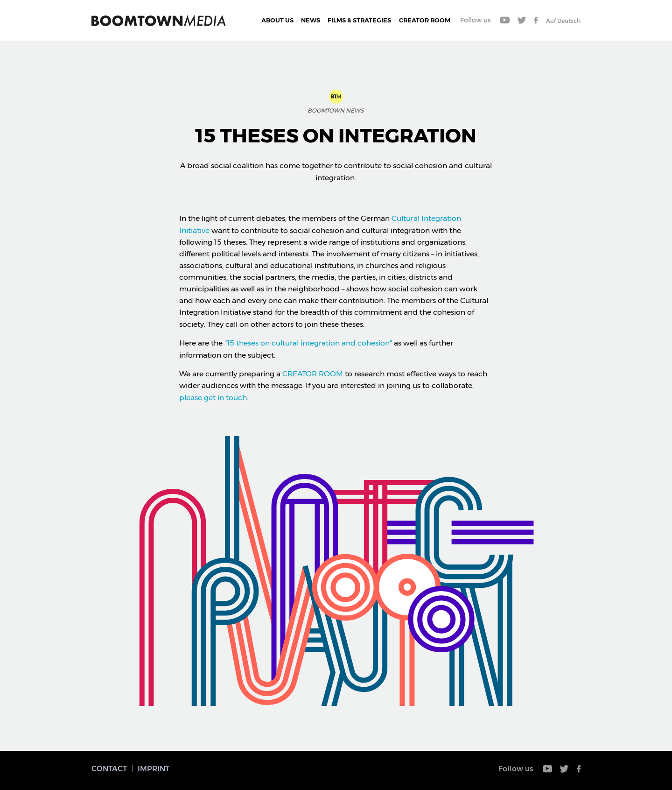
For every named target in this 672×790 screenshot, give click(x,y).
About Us (277, 20)
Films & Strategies (359, 20)
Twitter (522, 20)
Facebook (535, 20)
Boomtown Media (159, 21)
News (311, 20)
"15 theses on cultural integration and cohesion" (309, 343)
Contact (109, 769)
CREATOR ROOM (425, 20)
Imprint (154, 769)
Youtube (505, 20)
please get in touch (213, 398)
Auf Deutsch (563, 21)
